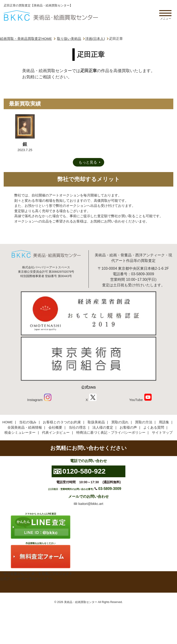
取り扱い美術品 (69, 39)
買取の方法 (144, 422)
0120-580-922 (84, 471)
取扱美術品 (96, 422)
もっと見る (88, 162)
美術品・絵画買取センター (81, 602)
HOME (7, 422)
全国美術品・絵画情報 (25, 427)
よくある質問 (154, 427)
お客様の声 (128, 427)
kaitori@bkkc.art (91, 504)
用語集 (164, 422)
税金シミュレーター (20, 432)
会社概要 (55, 427)
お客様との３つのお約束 (62, 422)
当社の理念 (77, 427)
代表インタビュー (56, 432)
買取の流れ (120, 422)
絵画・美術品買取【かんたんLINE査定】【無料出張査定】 (51, 16)
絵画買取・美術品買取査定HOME (26, 39)
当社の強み (28, 422)
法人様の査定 (103, 427)
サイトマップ (162, 432)
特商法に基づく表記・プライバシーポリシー (111, 432)
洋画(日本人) (95, 39)
